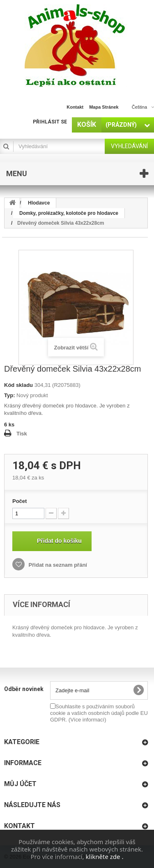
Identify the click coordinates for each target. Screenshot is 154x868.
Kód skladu (18, 385)
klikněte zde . (105, 856)
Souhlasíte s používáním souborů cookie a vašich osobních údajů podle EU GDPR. (99, 713)
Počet (20, 501)
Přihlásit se (50, 122)
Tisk (22, 434)
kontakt (75, 107)
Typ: (9, 395)
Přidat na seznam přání (57, 565)
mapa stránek (104, 107)
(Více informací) (87, 720)
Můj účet (20, 784)
